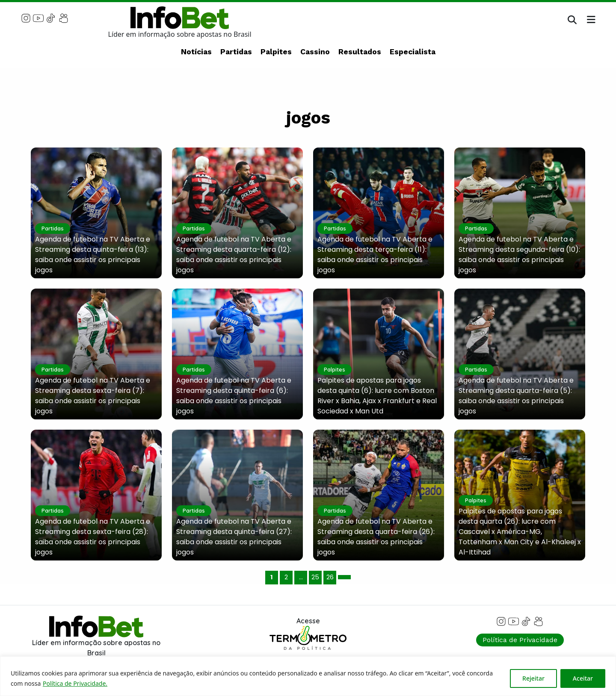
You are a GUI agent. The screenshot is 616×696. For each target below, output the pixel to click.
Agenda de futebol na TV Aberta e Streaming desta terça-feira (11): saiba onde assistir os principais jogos (375, 255)
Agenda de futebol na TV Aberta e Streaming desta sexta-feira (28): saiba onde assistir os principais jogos (93, 537)
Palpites (276, 52)
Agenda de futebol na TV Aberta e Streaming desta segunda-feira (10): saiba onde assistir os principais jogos (519, 255)
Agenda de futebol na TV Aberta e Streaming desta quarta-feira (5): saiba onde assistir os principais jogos (516, 396)
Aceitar (583, 678)
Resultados (360, 52)
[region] (308, 676)
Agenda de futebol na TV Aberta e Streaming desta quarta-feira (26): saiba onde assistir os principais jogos (376, 537)
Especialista (413, 52)
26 (330, 577)
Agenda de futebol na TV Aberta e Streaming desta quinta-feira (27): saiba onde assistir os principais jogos (234, 537)
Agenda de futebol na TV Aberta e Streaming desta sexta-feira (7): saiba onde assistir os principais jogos (93, 396)
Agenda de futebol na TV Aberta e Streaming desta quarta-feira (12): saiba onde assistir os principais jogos (234, 255)
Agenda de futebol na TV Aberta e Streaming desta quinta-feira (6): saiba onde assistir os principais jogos (234, 396)
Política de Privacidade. (75, 683)
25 (315, 577)
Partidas (236, 52)
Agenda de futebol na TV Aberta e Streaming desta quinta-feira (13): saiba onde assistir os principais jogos (93, 255)
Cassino (315, 52)
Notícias (196, 52)
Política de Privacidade (520, 640)
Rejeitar (533, 678)
